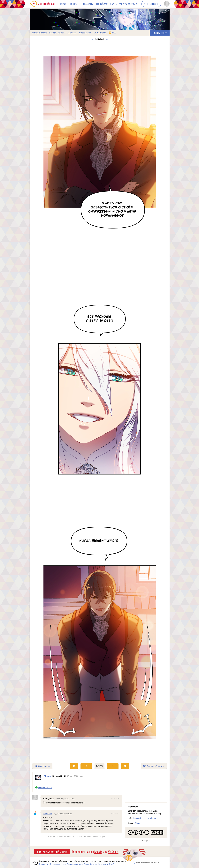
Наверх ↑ (146, 841)
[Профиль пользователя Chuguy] (38, 777)
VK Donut (113, 852)
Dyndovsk (48, 814)
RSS (114, 33)
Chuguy (138, 823)
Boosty (134, 4)
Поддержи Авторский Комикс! (52, 852)
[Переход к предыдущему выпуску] (47, 402)
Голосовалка (88, 4)
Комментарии (100, 33)
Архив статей (104, 864)
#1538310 (115, 798)
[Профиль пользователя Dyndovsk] (36, 812)
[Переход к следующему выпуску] (100, 402)
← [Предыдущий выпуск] (92, 39)
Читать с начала (40, 33)
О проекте (44, 864)
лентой (61, 33)
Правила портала (75, 864)
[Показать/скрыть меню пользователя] (166, 4)
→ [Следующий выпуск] (107, 39)
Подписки (75, 4)
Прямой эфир (102, 4)
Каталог (64, 4)
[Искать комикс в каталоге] (134, 863)
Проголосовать (45, 787)
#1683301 (115, 813)
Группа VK (122, 4)
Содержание (85, 33)
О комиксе (72, 33)
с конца (53, 33)
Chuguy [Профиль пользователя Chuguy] (47, 776)
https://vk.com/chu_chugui (145, 818)
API (113, 4)
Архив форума (90, 864)
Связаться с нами (58, 864)
